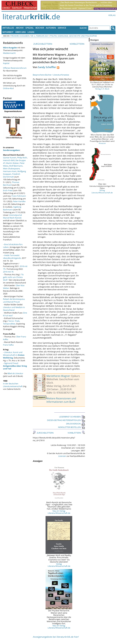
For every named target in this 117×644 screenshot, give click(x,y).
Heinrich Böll (9, 160)
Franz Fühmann (19, 196)
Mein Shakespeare (11, 169)
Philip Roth (22, 158)
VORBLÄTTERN (77, 44)
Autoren (51, 28)
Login (31, 32)
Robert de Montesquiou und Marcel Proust (14, 300)
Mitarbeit (8, 32)
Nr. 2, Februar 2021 (40, 36)
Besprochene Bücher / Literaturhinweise (51, 75)
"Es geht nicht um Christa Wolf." (13, 277)
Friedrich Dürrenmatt (12, 175)
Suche (83, 28)
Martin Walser (12, 163)
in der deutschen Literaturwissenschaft (13, 385)
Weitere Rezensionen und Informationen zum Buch (61, 400)
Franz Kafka (8, 345)
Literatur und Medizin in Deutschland (14, 309)
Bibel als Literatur (15, 373)
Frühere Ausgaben (20, 36)
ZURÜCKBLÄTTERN (43, 44)
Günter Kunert (10, 158)
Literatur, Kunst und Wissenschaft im (14, 355)
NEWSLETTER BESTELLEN (72, 427)
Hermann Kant (10, 171)
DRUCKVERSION (76, 424)
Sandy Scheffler (47, 67)
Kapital (6, 63)
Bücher (40, 28)
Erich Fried (8, 190)
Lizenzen (62, 456)
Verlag (112, 15)
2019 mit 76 (8, 272)
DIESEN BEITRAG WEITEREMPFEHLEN (66, 420)
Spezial (30, 28)
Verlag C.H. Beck (102, 89)
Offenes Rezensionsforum (15, 68)
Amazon (102, 143)
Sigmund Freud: (15, 366)
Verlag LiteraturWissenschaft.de (59, 565)
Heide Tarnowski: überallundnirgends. (12, 257)
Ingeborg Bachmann (12, 208)
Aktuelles (8, 28)
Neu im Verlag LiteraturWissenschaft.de (59, 512)
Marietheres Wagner (58, 376)
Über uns (20, 32)
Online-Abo (8, 88)
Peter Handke (19, 201)
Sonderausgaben (11, 150)
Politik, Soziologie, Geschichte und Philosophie (74, 36)
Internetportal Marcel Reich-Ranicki (12, 216)
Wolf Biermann (16, 166)
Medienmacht (9, 53)
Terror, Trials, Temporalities (12, 322)
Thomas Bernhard (11, 184)
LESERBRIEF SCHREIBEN (72, 417)
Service (62, 28)
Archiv (20, 28)
